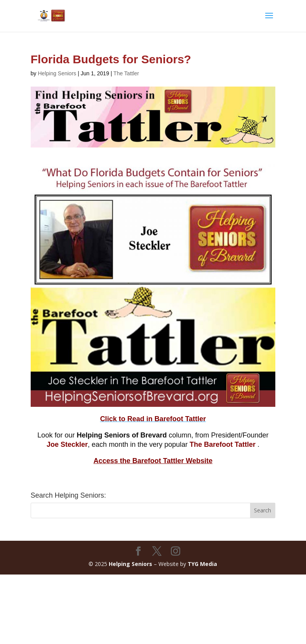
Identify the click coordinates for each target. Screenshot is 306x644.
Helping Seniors (57, 73)
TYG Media (202, 564)
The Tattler (126, 73)
